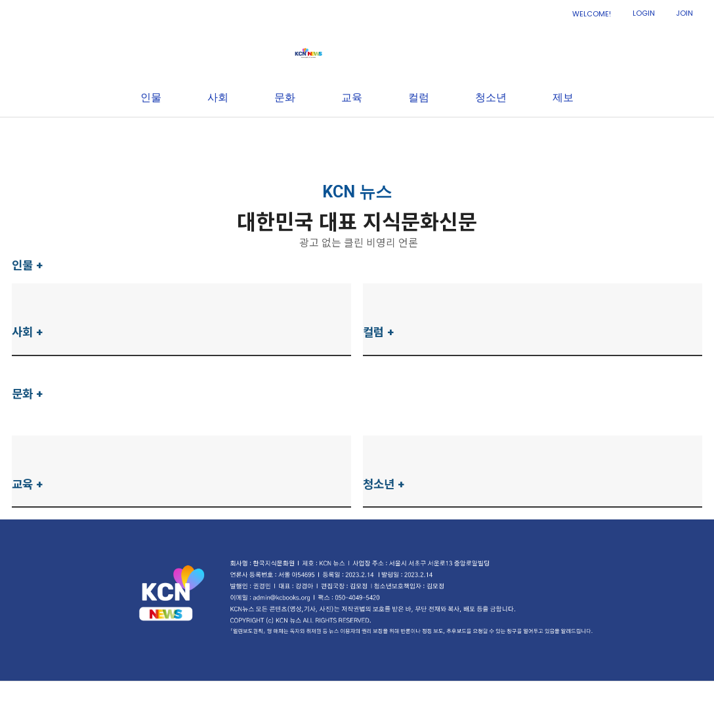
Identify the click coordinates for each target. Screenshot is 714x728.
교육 (352, 137)
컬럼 (419, 137)
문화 (285, 137)
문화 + (28, 394)
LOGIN (644, 13)
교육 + (28, 484)
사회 (218, 137)
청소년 (491, 137)
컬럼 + (379, 332)
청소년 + (384, 484)
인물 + (28, 265)
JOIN (684, 13)
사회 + (28, 332)
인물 (151, 137)
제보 (563, 137)
